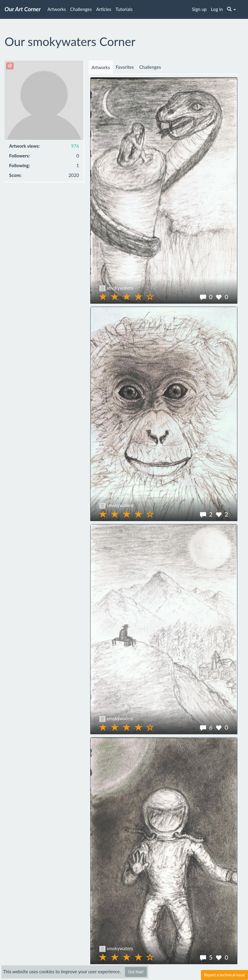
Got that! (136, 972)
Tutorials (124, 9)
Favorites (125, 67)
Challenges (81, 9)
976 (75, 146)
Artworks (57, 9)
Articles (104, 9)
